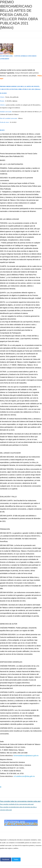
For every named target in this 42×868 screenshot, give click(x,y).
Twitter (16, 859)
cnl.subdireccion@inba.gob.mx (24, 776)
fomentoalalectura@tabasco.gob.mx (26, 756)
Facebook (6, 859)
